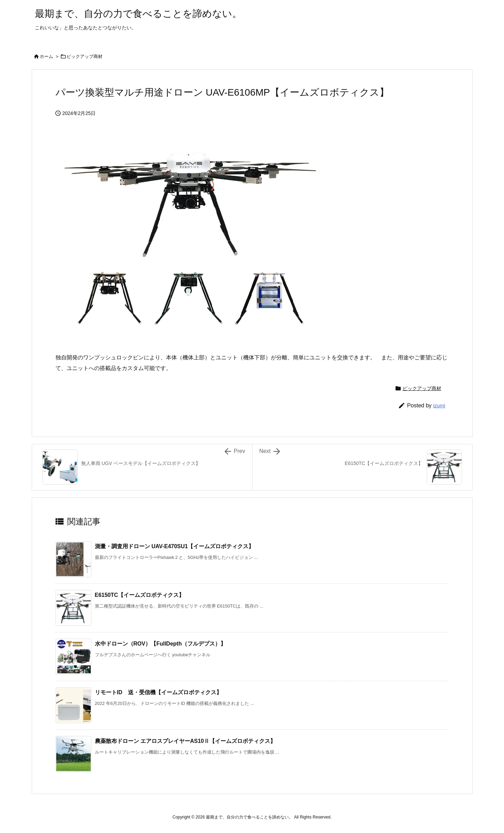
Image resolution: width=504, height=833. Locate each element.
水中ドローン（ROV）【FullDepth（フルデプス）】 (160, 644)
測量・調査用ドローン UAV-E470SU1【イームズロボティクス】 (175, 546)
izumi (439, 405)
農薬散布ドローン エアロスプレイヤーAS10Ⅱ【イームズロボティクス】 (185, 741)
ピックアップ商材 (85, 56)
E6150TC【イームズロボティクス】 (140, 595)
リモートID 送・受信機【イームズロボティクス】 (158, 692)
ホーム (46, 56)
